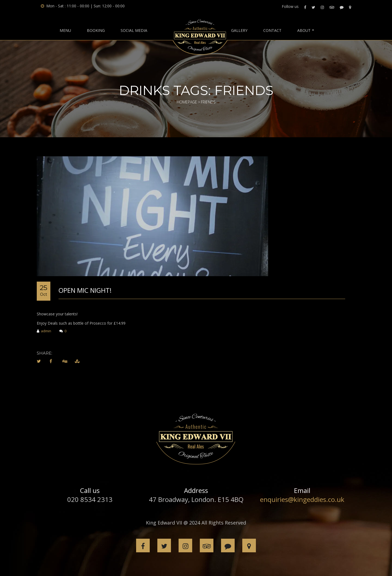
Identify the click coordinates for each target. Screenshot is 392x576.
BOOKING (96, 31)
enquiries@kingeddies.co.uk (302, 499)
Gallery (239, 31)
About (304, 31)
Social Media (134, 31)
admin (44, 331)
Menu (65, 31)
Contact (272, 31)
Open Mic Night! (85, 290)
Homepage (187, 102)
